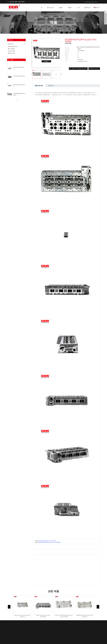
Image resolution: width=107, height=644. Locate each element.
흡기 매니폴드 (11, 49)
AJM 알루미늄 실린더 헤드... (19, 68)
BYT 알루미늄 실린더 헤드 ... (19, 77)
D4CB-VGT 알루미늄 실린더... (19, 86)
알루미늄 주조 (11, 53)
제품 (70, 8)
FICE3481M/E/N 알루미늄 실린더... (19, 94)
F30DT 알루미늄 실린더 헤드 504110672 (43, 616)
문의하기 (88, 8)
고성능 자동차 (11, 51)
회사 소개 (51, 8)
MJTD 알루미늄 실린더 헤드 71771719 (47, 541)
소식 (78, 8)
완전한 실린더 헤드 (13, 47)
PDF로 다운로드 (95, 69)
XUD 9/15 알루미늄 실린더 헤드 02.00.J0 (22, 616)
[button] (16, 63)
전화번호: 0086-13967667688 (17, 2)
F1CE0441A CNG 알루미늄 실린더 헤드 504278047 (49, 542)
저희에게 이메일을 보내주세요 (79, 69)
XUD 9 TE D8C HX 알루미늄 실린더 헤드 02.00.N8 (64, 616)
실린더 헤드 (11, 44)
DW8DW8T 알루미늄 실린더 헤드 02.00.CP (85, 616)
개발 (61, 8)
